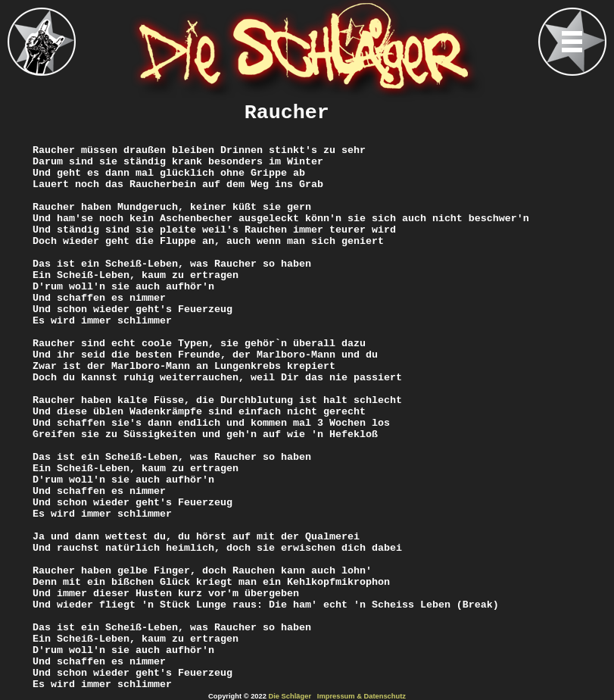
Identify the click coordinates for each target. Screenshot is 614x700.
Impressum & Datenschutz (362, 696)
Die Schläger (290, 696)
